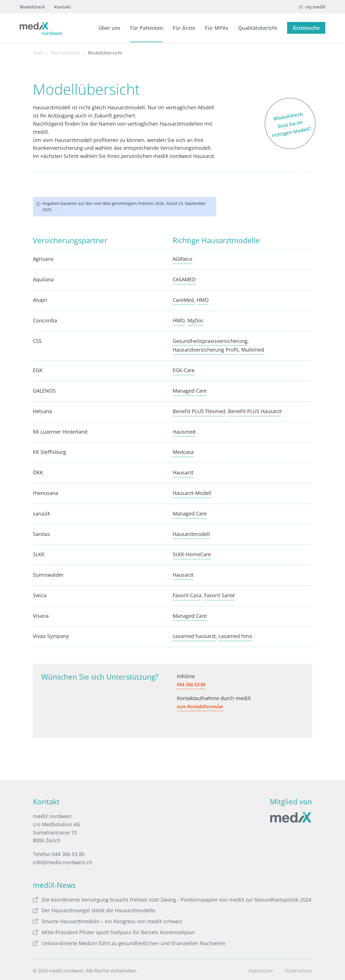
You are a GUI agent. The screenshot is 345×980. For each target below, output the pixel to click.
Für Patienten (146, 28)
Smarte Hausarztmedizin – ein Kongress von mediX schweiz (107, 921)
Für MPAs (217, 28)
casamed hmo (235, 636)
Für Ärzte (184, 28)
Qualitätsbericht (258, 28)
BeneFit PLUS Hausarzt (255, 411)
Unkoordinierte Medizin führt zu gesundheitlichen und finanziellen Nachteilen (129, 943)
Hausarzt (183, 472)
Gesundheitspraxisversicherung (210, 341)
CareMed (183, 300)
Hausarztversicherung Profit (206, 350)
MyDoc (196, 320)
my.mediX (312, 7)
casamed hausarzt (194, 636)
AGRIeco (182, 259)
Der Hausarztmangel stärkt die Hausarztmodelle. (95, 910)
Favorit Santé (219, 595)
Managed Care (190, 391)
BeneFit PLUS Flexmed (199, 411)
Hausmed (184, 432)
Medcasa (183, 452)
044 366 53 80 (191, 685)
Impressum (261, 971)
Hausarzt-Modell (192, 493)
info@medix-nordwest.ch (63, 862)
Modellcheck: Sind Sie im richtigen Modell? (288, 123)
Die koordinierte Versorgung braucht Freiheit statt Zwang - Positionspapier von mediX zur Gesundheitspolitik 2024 (172, 900)
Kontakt (63, 7)
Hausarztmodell (191, 534)
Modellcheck (32, 7)
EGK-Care (184, 370)
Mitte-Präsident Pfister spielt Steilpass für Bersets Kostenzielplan (114, 932)
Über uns (109, 28)
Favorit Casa (187, 595)
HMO (203, 300)
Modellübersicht (105, 53)
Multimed (253, 350)
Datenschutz (299, 971)
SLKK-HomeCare (192, 554)
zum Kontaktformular (200, 707)
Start (38, 53)
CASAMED (184, 279)
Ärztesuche (306, 28)
